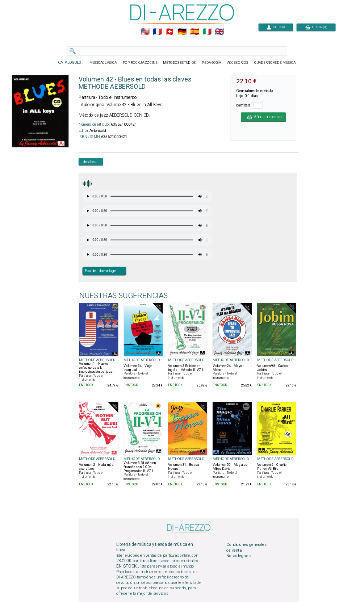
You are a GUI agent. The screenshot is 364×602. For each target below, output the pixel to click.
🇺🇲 (145, 32)
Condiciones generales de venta (246, 548)
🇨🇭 (170, 32)
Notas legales (239, 556)
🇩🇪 (182, 32)
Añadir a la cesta (263, 117)
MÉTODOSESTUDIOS (179, 63)
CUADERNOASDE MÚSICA (275, 63)
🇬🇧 (219, 32)
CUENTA (276, 27)
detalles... (91, 162)
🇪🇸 (194, 32)
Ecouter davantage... (102, 271)
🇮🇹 (207, 32)
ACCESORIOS (237, 63)
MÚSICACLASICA (103, 63)
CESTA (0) (316, 27)
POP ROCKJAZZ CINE (140, 63)
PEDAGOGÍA (212, 63)
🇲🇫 (157, 32)
